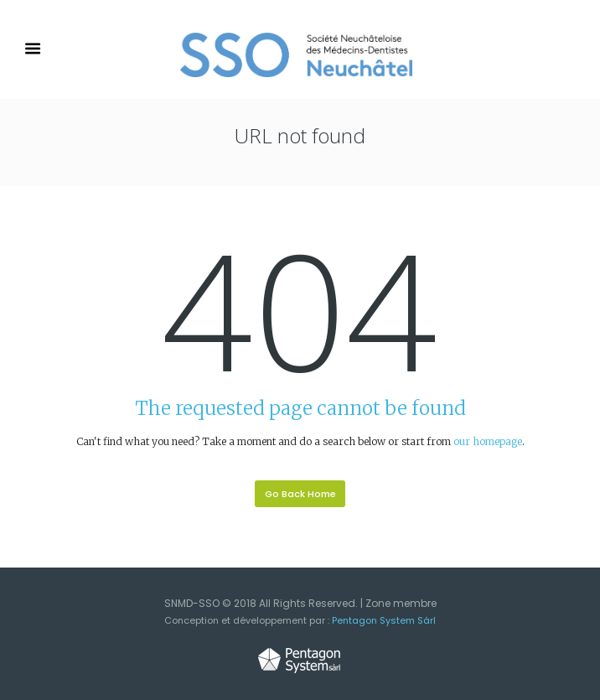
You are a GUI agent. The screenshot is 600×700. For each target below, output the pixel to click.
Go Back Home (300, 494)
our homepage (488, 441)
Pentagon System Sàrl (384, 620)
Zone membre (401, 603)
